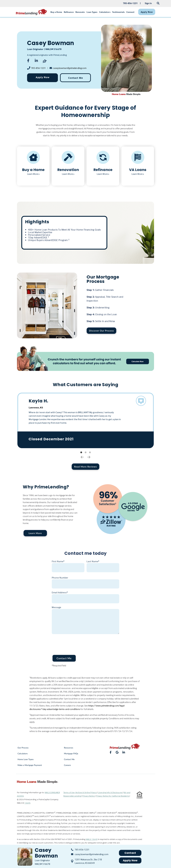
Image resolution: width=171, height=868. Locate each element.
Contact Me (75, 78)
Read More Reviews (85, 467)
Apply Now (43, 77)
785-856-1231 (38, 68)
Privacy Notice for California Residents (113, 796)
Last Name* (93, 561)
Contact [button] (130, 853)
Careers (67, 765)
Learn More (35, 533)
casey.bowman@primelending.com (70, 68)
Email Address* (60, 592)
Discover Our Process (101, 331)
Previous (82, 457)
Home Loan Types (26, 759)
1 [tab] (81, 453)
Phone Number (60, 578)
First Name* (58, 561)
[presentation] (74, 643)
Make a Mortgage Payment (30, 765)
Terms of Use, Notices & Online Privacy (80, 792)
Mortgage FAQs (71, 753)
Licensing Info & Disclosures (110, 792)
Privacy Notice (89, 796)
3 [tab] (90, 453)
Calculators (23, 753)
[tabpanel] (85, 420)
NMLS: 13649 (92, 839)
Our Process (23, 748)
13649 (27, 803)
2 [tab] (86, 453)
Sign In (148, 3)
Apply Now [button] (130, 860)
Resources (69, 748)
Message (56, 607)
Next (89, 457)
